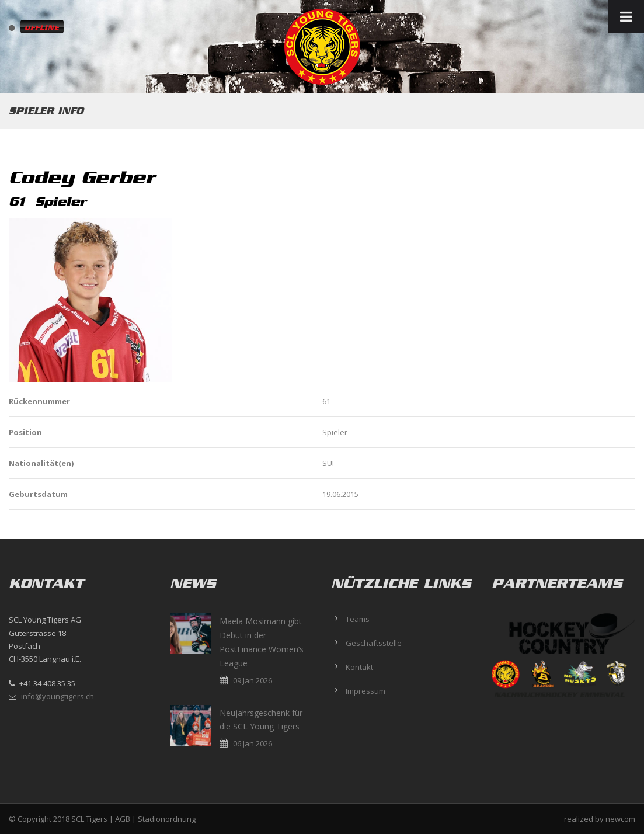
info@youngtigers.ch (58, 696)
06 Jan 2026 (253, 743)
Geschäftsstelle (374, 643)
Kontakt (359, 667)
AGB (123, 819)
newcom (620, 819)
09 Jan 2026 (253, 680)
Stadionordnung (167, 819)
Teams (358, 619)
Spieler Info (46, 111)
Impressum (365, 691)
